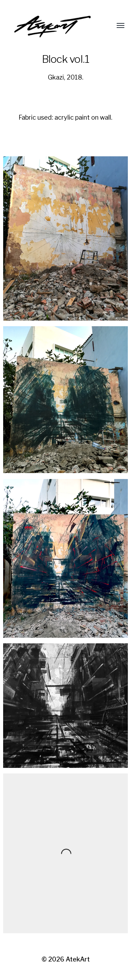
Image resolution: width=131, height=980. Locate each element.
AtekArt (78, 959)
